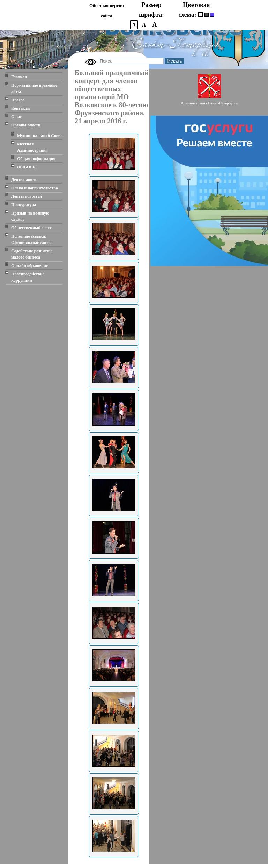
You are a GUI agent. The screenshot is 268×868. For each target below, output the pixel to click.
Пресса (18, 100)
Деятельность (24, 180)
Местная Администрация (32, 147)
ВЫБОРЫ (27, 167)
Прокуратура (24, 205)
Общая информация (36, 159)
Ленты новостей (27, 196)
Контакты (21, 108)
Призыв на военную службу (30, 216)
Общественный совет (31, 228)
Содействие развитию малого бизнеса (32, 254)
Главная (19, 77)
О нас (17, 117)
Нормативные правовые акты (34, 88)
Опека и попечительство (35, 188)
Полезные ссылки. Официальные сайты (31, 239)
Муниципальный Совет (40, 136)
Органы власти (26, 125)
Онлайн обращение (29, 266)
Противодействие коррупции (28, 277)
